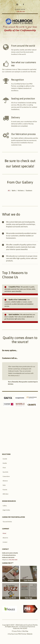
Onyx (4, 468)
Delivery (16, 117)
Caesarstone (6, 476)
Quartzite (5, 472)
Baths (14, 191)
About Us (5, 538)
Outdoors (29, 191)
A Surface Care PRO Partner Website (20, 634)
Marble (5, 463)
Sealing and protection (23, 99)
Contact (5, 542)
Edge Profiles (6, 510)
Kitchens (21, 191)
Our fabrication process (23, 134)
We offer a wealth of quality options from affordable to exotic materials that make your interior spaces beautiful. (21, 247)
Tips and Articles (7, 522)
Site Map (25, 631)
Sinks (4, 485)
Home (4, 533)
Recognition (17, 80)
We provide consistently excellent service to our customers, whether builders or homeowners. (21, 236)
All (9, 191)
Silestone (5, 481)
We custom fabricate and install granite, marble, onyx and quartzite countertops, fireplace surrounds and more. (21, 224)
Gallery (5, 506)
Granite (5, 459)
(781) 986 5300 (13, 560)
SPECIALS (5, 494)
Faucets (5, 490)
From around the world (23, 46)
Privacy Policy (17, 631)
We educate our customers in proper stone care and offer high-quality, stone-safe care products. (22, 258)
